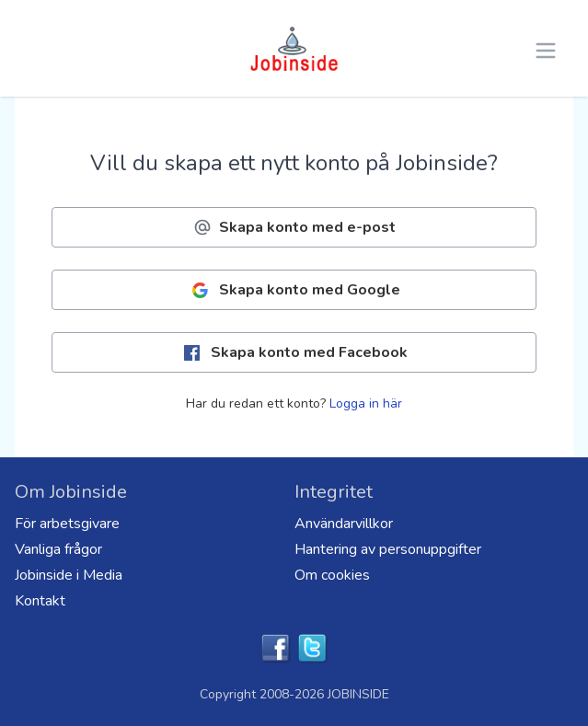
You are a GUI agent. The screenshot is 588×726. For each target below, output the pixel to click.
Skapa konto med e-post (294, 227)
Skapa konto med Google (294, 290)
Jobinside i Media (69, 575)
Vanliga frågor (58, 549)
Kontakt (40, 601)
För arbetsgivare (67, 524)
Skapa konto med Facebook (294, 353)
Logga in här (366, 403)
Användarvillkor (344, 524)
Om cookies (332, 575)
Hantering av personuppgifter (388, 549)
